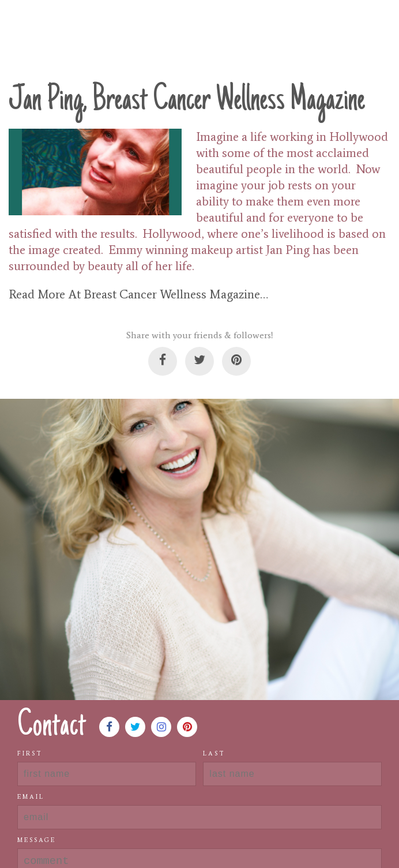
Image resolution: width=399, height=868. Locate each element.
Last (214, 753)
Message (37, 840)
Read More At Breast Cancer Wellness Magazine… (138, 294)
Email (31, 797)
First (30, 753)
